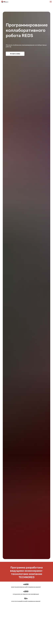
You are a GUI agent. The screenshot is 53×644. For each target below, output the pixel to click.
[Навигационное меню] (51, 2)
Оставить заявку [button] (15, 54)
